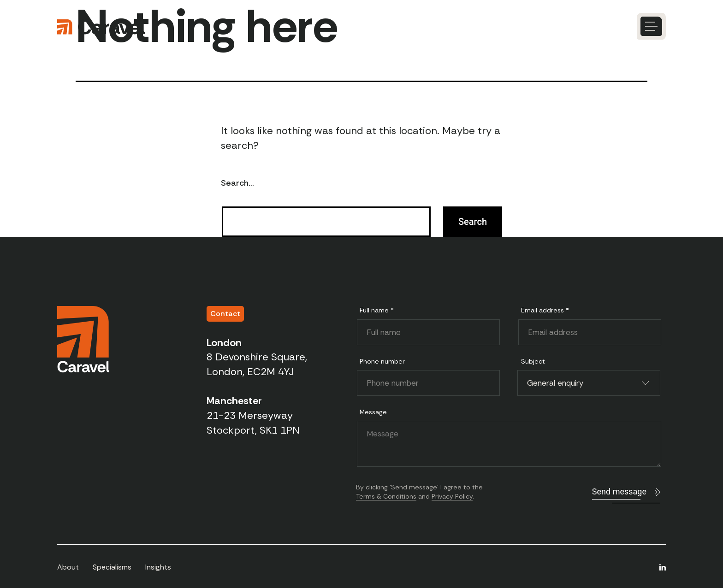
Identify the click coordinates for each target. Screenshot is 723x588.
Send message (619, 491)
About (68, 567)
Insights (158, 567)
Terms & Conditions (386, 496)
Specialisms (112, 567)
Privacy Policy (452, 496)
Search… (237, 183)
